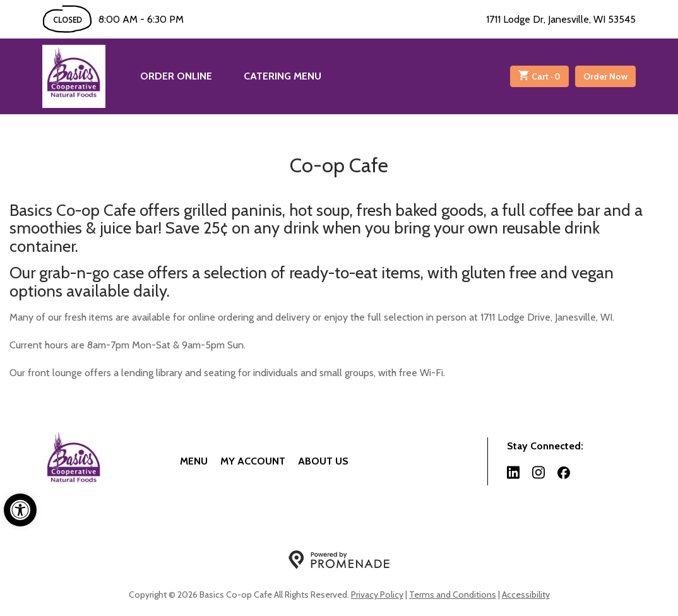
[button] (20, 510)
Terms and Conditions (453, 595)
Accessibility (526, 595)
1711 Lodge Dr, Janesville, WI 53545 (561, 19)
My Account (253, 461)
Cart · (540, 76)
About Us (323, 461)
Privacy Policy (377, 595)
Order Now (605, 76)
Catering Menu (282, 76)
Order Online (176, 76)
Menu (194, 461)
